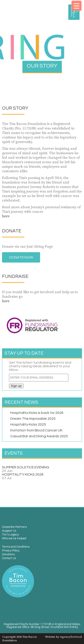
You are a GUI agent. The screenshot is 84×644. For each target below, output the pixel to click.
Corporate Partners (14, 527)
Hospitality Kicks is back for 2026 (37, 413)
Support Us (9, 531)
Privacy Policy (11, 551)
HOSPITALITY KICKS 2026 (23, 474)
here (6, 216)
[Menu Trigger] (76, 6)
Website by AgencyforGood (63, 637)
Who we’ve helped (14, 539)
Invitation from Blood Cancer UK (36, 430)
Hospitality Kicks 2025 (28, 424)
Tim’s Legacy (10, 535)
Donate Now (21, 257)
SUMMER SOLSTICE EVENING (26, 467)
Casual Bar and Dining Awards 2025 (39, 436)
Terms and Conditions (16, 547)
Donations (8, 554)
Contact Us (9, 558)
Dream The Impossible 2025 (33, 419)
